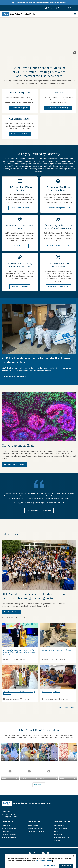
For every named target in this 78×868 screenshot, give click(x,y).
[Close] (73, 861)
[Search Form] (71, 8)
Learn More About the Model (58, 287)
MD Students (6, 825)
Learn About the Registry (20, 208)
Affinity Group (58, 834)
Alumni (56, 831)
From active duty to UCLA (51, 692)
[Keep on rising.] (39, 37)
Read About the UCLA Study (14, 465)
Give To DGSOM (33, 825)
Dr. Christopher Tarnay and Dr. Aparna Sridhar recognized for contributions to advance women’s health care (20, 652)
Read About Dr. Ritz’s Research (58, 246)
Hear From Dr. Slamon (20, 287)
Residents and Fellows (9, 828)
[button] (60, 8)
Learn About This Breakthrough (15, 376)
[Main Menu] (75, 14)
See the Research (20, 246)
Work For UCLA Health (35, 828)
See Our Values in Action (20, 134)
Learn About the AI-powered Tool (58, 208)
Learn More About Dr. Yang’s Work (39, 510)
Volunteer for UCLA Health (36, 831)
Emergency (57, 840)
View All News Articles (67, 708)
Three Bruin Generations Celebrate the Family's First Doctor (19, 693)
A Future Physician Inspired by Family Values (57, 650)
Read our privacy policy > (44, 866)
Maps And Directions (60, 828)
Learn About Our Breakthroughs (58, 108)
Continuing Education (9, 837)
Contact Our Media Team (62, 837)
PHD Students (6, 831)
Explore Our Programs (20, 108)
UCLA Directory (59, 825)
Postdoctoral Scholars (9, 834)
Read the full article (11, 612)
